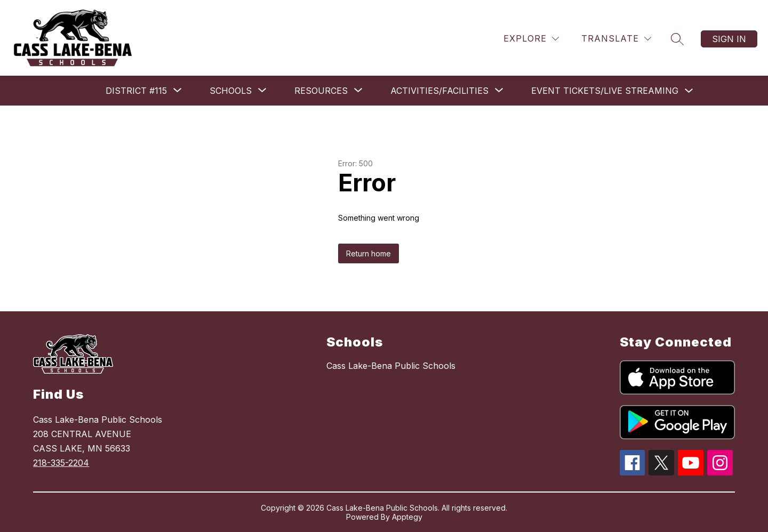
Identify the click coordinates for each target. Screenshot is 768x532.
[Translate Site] (616, 39)
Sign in (729, 39)
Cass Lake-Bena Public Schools (391, 366)
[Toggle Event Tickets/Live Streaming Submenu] (689, 91)
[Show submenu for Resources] (321, 91)
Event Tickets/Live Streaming (605, 91)
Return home (369, 253)
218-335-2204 (61, 463)
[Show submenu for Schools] (231, 91)
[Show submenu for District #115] (136, 91)
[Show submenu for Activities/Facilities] (439, 91)
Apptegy (407, 517)
